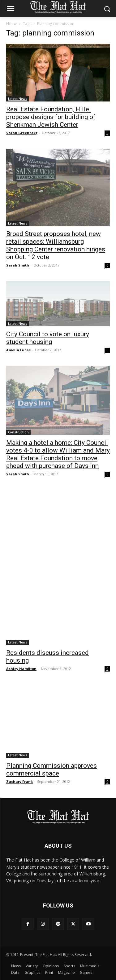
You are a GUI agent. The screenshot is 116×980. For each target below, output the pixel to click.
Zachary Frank (19, 782)
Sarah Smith (18, 265)
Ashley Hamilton (21, 669)
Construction (18, 432)
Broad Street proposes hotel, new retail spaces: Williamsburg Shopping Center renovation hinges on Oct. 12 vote (56, 245)
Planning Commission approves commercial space (52, 769)
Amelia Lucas (18, 350)
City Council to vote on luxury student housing (48, 338)
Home (12, 24)
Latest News (18, 99)
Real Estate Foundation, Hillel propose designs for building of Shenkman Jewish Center (51, 117)
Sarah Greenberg (22, 133)
